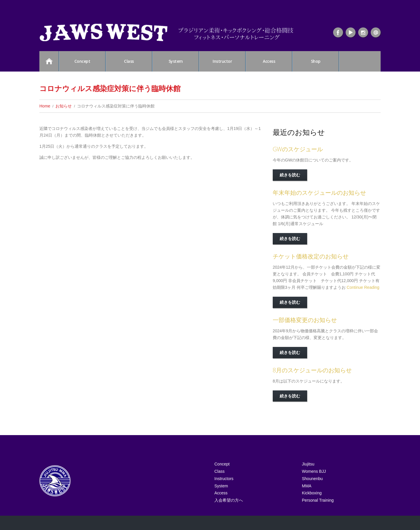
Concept (82, 61)
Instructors (224, 484)
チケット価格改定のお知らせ (311, 256)
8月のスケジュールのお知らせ (312, 370)
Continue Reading (363, 287)
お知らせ (64, 106)
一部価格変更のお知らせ (305, 320)
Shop (316, 61)
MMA (307, 494)
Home (45, 106)
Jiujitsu (308, 465)
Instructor (222, 61)
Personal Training (318, 513)
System (176, 61)
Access (269, 61)
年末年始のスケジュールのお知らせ (319, 193)
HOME (49, 61)
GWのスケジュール (298, 149)
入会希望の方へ (229, 513)
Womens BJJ (314, 475)
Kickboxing (312, 504)
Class (129, 61)
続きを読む (290, 175)
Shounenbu (312, 484)
